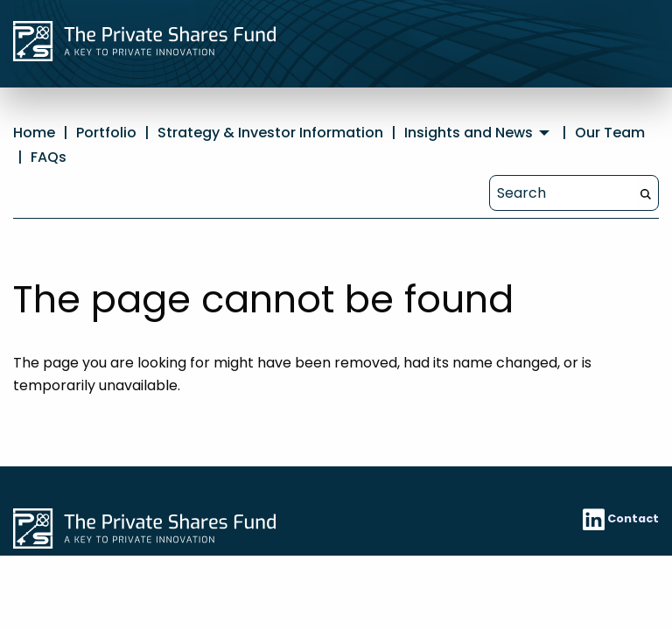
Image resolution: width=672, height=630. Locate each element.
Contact (633, 518)
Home (34, 133)
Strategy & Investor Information (270, 133)
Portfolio (106, 133)
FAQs (49, 157)
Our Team (610, 133)
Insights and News (469, 133)
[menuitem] (479, 133)
